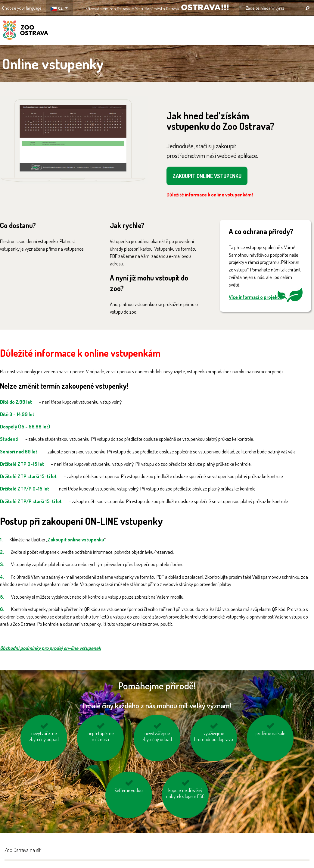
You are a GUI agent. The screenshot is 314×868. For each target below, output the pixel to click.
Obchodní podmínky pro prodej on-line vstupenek (50, 648)
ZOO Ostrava (26, 31)
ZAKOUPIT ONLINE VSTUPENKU (207, 176)
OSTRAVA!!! (205, 7)
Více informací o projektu (255, 297)
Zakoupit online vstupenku (76, 539)
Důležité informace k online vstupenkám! (210, 194)
